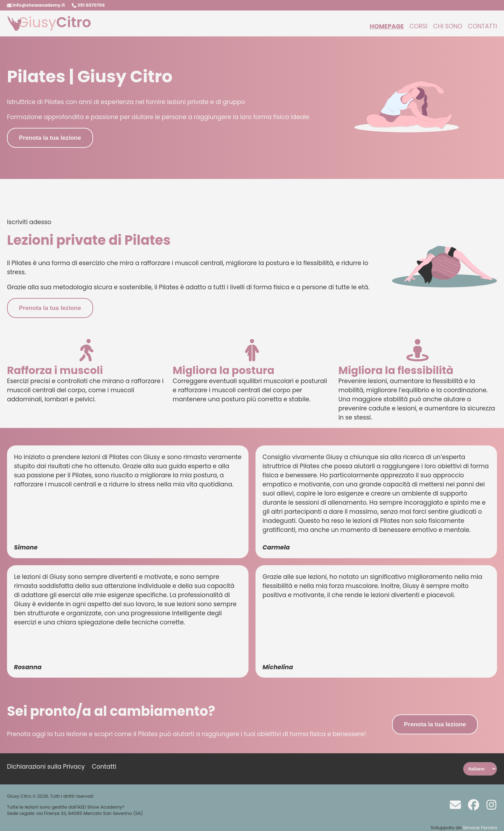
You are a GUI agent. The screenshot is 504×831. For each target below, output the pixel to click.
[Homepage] (49, 29)
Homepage (387, 26)
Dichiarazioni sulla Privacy (46, 767)
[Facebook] (471, 804)
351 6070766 (88, 5)
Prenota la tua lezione (50, 138)
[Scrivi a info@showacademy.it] (453, 804)
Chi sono (448, 26)
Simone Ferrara (480, 828)
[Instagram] (489, 804)
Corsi (419, 26)
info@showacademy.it (36, 5)
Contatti (482, 26)
